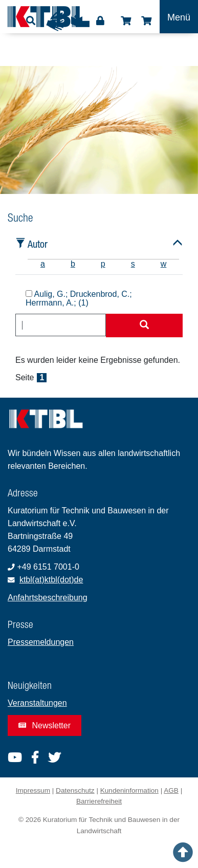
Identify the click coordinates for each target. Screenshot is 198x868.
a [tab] (43, 264)
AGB (171, 790)
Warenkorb (146, 21)
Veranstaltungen (37, 703)
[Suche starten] (144, 325)
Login (100, 21)
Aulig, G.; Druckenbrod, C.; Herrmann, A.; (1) (79, 299)
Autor (38, 244)
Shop (126, 21)
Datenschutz (75, 790)
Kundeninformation (129, 790)
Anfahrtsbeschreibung (48, 598)
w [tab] (164, 264)
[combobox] (61, 325)
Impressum (33, 790)
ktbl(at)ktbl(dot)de (51, 580)
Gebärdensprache (56, 21)
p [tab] (103, 264)
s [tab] (133, 264)
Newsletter (45, 725)
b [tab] (73, 264)
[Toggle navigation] (179, 17)
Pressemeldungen (41, 642)
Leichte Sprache (77, 24)
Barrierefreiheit (99, 801)
